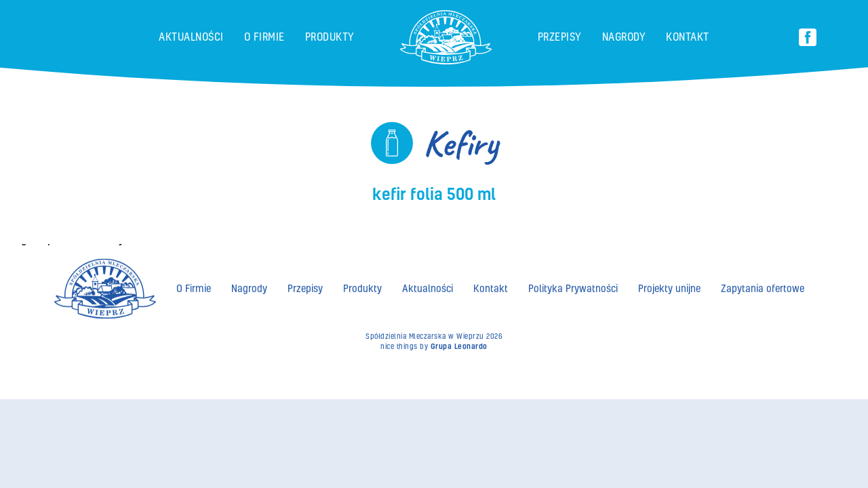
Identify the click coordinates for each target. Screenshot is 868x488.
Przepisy (560, 37)
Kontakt (688, 37)
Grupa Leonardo (459, 344)
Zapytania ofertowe (763, 286)
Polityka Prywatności (573, 286)
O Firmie (264, 37)
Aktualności (191, 37)
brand (401, 16)
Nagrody (624, 37)
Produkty (330, 37)
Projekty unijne (669, 286)
